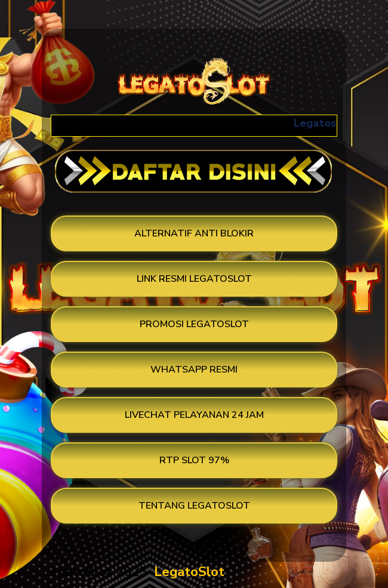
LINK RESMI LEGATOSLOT (194, 279)
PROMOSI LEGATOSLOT (194, 324)
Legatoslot (327, 123)
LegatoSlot (189, 572)
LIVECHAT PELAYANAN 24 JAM (194, 415)
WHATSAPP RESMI (194, 370)
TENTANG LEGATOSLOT (194, 506)
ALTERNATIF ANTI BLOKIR (194, 233)
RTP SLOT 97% (194, 460)
